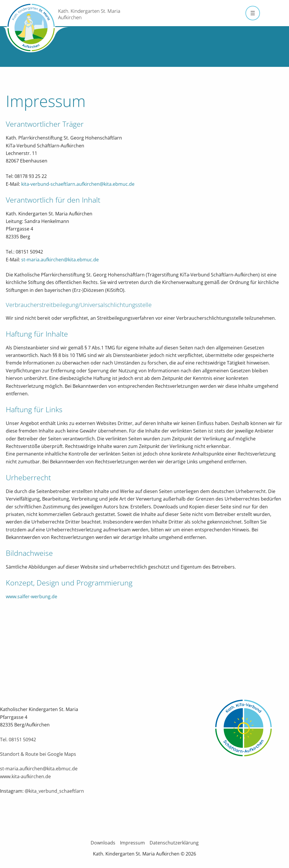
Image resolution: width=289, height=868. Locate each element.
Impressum (132, 843)
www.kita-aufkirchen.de (25, 776)
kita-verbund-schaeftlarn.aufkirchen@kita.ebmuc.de (78, 184)
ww (9, 596)
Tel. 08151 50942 (18, 740)
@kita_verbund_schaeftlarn (54, 791)
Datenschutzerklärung (174, 843)
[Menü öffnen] (253, 13)
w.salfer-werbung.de (35, 596)
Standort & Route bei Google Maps (38, 754)
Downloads (103, 843)
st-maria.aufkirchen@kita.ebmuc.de (60, 260)
